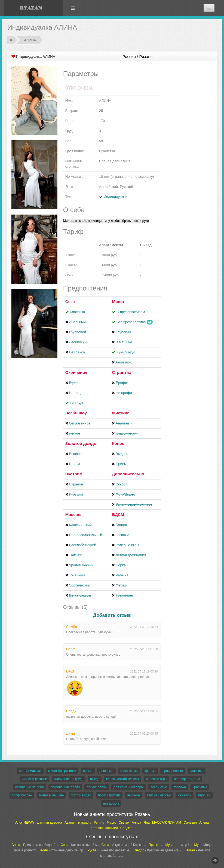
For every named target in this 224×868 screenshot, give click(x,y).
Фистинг (120, 413)
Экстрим (74, 474)
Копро (118, 443)
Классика (77, 312)
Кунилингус (126, 352)
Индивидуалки (115, 197)
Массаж (73, 514)
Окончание (76, 372)
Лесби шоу (76, 413)
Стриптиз (121, 372)
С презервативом (131, 312)
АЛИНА (30, 40)
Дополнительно (128, 474)
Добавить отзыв (112, 615)
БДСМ (118, 514)
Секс (70, 302)
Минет (118, 302)
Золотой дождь (81, 443)
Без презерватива (131, 322)
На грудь (77, 403)
